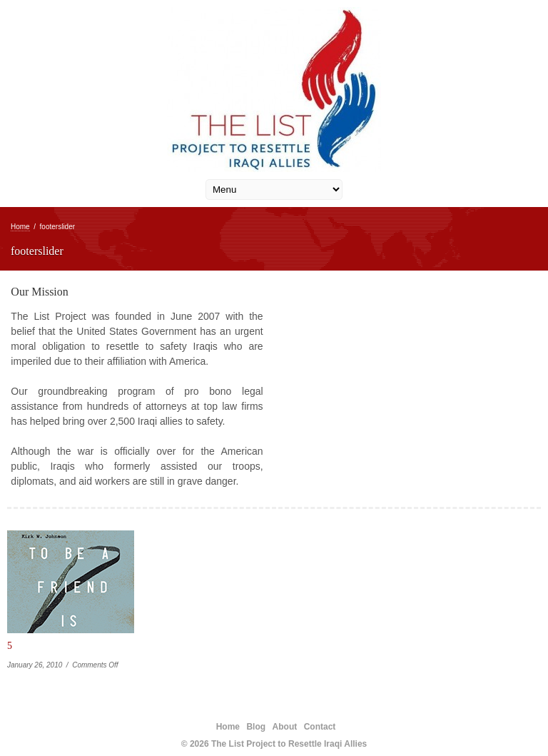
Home (20, 227)
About (285, 727)
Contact (320, 727)
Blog (256, 727)
